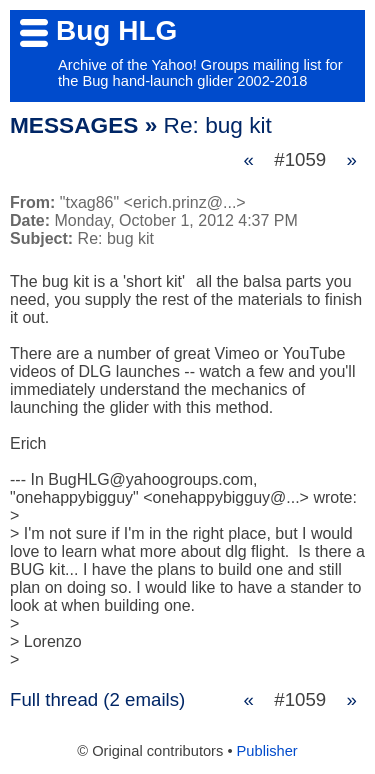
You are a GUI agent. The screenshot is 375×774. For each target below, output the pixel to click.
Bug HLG (116, 30)
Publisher (267, 751)
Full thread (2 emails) (97, 699)
